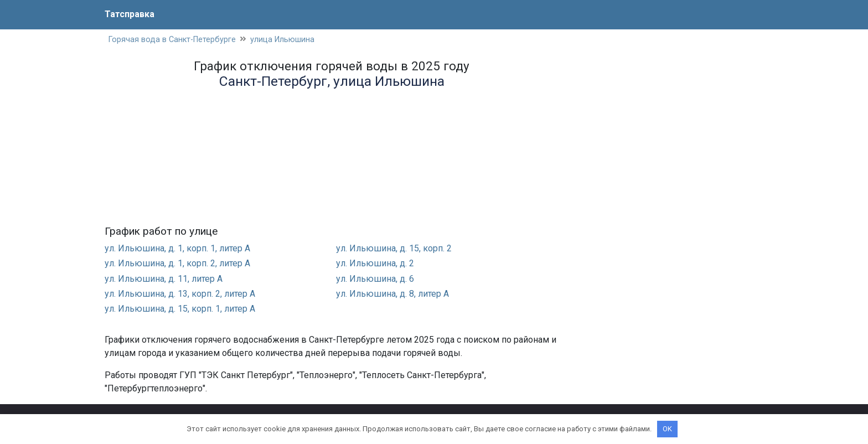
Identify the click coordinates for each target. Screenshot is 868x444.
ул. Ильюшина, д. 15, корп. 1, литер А (180, 309)
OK (667, 429)
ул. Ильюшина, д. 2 (375, 263)
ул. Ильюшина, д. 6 (375, 279)
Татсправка (130, 14)
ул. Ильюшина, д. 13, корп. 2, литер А (180, 294)
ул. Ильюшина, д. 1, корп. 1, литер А (177, 248)
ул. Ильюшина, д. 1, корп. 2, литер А (177, 263)
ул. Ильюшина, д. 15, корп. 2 (394, 248)
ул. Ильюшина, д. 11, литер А (164, 279)
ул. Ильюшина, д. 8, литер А (392, 294)
